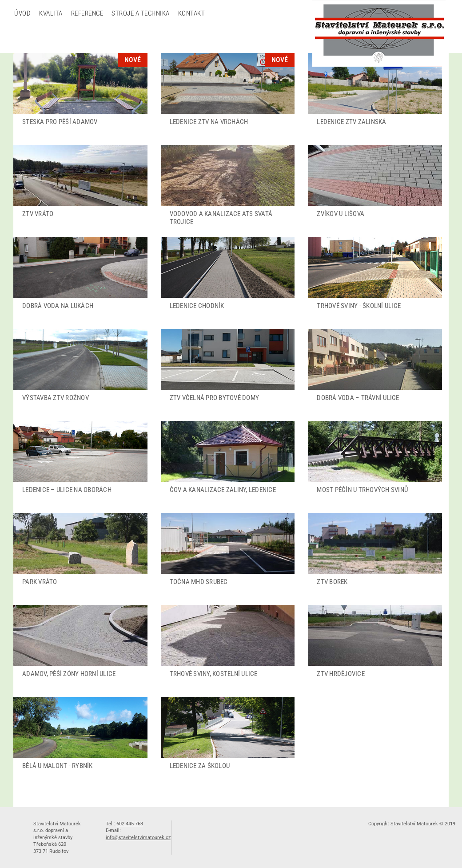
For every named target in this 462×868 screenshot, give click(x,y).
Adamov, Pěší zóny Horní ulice (69, 674)
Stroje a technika (141, 13)
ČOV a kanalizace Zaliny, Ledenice (223, 490)
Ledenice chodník (197, 306)
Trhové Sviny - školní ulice (359, 306)
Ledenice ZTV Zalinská (351, 122)
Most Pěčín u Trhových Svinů (362, 490)
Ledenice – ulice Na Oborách (67, 490)
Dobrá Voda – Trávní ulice (358, 398)
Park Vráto (40, 582)
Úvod (22, 13)
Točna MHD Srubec (199, 582)
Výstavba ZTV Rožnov (56, 398)
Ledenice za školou (200, 766)
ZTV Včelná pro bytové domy (215, 398)
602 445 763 (130, 824)
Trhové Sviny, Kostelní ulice (214, 674)
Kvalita (51, 13)
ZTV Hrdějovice (341, 674)
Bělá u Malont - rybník (58, 766)
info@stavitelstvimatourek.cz (138, 838)
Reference (87, 13)
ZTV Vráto (38, 214)
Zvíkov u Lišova (341, 214)
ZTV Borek (332, 582)
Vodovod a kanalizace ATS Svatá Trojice (221, 218)
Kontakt (192, 13)
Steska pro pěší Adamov (60, 122)
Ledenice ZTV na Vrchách (209, 122)
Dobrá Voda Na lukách (58, 306)
